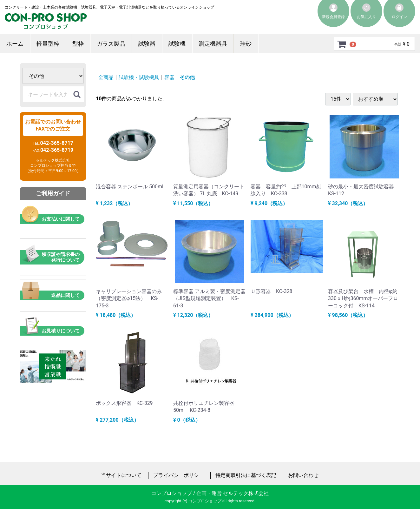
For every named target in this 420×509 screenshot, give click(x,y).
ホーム (15, 44)
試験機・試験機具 (139, 77)
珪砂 (246, 44)
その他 (187, 77)
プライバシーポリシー (179, 475)
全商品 (106, 77)
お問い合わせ (303, 475)
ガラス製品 (111, 44)
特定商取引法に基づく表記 (246, 475)
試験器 (147, 44)
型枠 (78, 44)
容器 (169, 77)
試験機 (177, 44)
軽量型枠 (48, 44)
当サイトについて (121, 475)
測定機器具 (213, 44)
